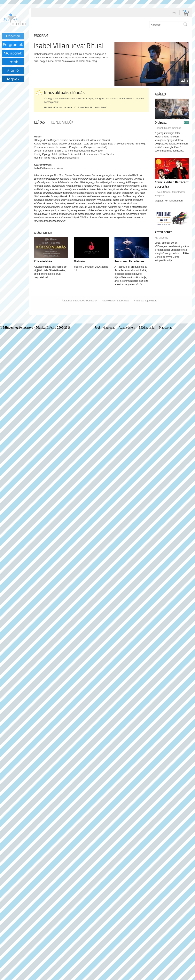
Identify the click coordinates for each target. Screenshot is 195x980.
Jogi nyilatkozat (105, 327)
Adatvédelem (127, 327)
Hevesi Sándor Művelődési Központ (170, 194)
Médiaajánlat (147, 327)
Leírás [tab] (39, 122)
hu (174, 13)
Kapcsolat (166, 327)
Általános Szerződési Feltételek (79, 301)
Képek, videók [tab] (62, 122)
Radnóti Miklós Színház (168, 128)
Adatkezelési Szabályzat (116, 301)
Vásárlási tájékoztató (146, 301)
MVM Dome (162, 238)
